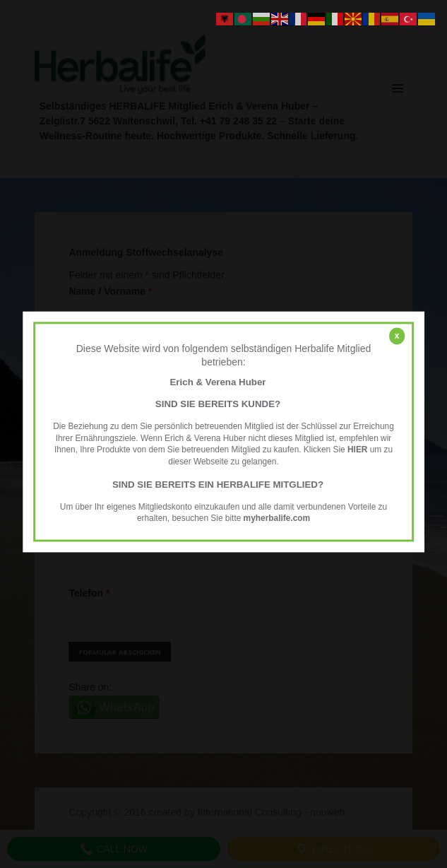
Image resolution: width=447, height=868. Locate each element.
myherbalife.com (277, 519)
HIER (357, 450)
